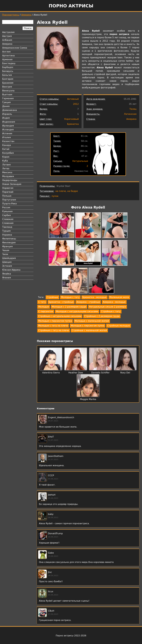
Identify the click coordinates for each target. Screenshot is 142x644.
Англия (6, 52)
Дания (6, 106)
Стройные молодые (118, 326)
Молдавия (8, 176)
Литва (6, 169)
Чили (5, 254)
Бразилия (8, 83)
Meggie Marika (88, 399)
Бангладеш (9, 63)
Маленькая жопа (119, 297)
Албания (7, 40)
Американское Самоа (15, 48)
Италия (6, 137)
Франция (7, 246)
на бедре (73, 191)
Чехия (6, 250)
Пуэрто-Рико (9, 204)
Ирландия (8, 126)
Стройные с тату (111, 311)
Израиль (7, 114)
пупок (55, 196)
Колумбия (8, 153)
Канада (7, 145)
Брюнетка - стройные (61, 302)
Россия (6, 208)
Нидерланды (10, 180)
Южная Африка (11, 270)
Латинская (130, 114)
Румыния (7, 211)
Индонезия (9, 122)
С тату (42, 302)
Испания (7, 133)
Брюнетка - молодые (95, 297)
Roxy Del (125, 373)
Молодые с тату (70, 297)
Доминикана (9, 110)
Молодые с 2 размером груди (69, 307)
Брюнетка (73, 124)
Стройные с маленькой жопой (89, 330)
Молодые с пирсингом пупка (55, 321)
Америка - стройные (88, 302)
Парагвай (8, 192)
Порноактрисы (11, 15)
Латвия (6, 165)
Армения (7, 59)
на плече (61, 191)
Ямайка (7, 274)
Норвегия (8, 188)
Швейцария (9, 258)
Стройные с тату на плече (54, 330)
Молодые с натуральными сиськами (77, 311)
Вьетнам (7, 95)
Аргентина (8, 56)
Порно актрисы (71, 6)
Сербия (6, 215)
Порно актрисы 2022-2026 (71, 636)
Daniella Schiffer (100, 373)
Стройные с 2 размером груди (102, 316)
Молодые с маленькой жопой (92, 321)
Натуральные (80, 161)
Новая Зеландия (12, 184)
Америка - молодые (114, 302)
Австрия (7, 36)
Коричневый (72, 119)
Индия (6, 118)
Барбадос (8, 67)
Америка (26, 15)
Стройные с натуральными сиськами (60, 316)
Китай (6, 149)
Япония (7, 278)
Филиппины (9, 239)
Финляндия (9, 243)
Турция (6, 231)
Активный (73, 99)
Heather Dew (76, 373)
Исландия (8, 130)
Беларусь (8, 71)
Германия (8, 98)
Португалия (9, 200)
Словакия (8, 219)
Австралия (8, 32)
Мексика (7, 172)
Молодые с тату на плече (53, 326)
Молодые (44, 307)
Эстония (7, 266)
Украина (7, 235)
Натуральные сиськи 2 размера (107, 307)
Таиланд (7, 227)
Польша (7, 196)
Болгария (8, 79)
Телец (133, 109)
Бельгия (7, 75)
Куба (5, 161)
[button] (61, 226)
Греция (6, 102)
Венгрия (7, 87)
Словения (8, 223)
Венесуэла (8, 91)
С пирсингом (46, 311)
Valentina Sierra (51, 373)
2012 (76, 104)
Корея (6, 157)
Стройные (52, 297)
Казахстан (8, 141)
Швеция (7, 262)
